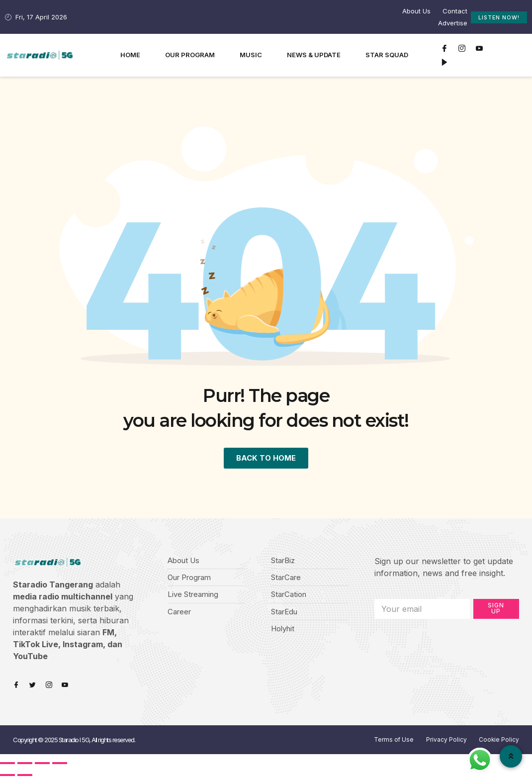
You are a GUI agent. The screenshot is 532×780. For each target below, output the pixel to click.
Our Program (190, 55)
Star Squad (387, 55)
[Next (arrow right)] (25, 777)
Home (130, 55)
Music (251, 55)
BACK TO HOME (266, 459)
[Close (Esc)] (7, 765)
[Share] (25, 765)
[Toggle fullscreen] (42, 765)
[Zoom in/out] (60, 765)
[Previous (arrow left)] (7, 777)
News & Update (314, 55)
